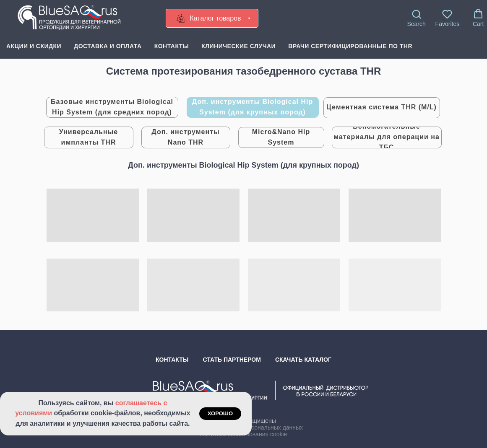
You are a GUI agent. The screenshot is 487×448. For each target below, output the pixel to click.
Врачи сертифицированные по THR (350, 46)
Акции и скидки (34, 46)
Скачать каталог (303, 360)
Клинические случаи (238, 46)
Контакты (172, 46)
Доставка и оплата (108, 46)
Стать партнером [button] (232, 360)
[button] (416, 18)
